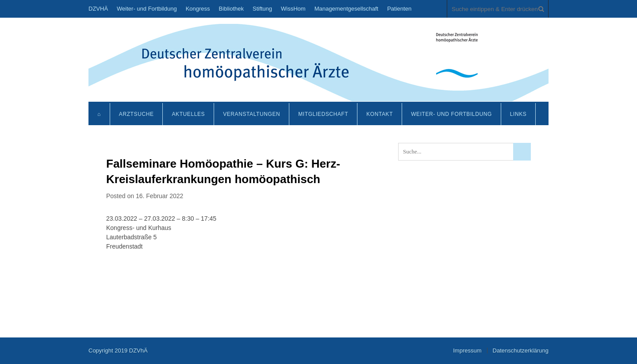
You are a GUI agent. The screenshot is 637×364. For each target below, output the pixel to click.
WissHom (293, 9)
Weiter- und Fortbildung (147, 9)
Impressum (467, 351)
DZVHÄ (98, 9)
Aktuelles (188, 114)
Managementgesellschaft (347, 9)
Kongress (198, 9)
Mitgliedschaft (323, 114)
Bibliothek (231, 9)
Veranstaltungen (251, 114)
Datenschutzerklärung (521, 351)
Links (518, 114)
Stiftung (262, 9)
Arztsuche (136, 114)
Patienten (399, 9)
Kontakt (380, 114)
